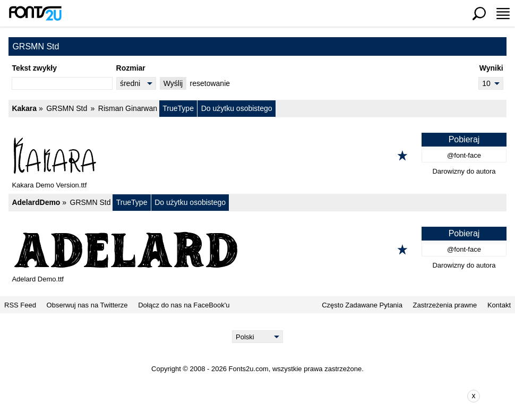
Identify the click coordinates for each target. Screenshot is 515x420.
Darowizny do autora (464, 171)
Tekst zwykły (34, 68)
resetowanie (210, 83)
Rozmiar (131, 68)
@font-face (464, 155)
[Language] (258, 337)
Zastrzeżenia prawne (445, 305)
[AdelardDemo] (257, 250)
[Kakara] (257, 156)
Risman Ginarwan (128, 108)
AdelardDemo (36, 202)
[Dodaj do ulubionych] (402, 156)
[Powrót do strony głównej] (35, 13)
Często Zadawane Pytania (362, 305)
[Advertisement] (265, 396)
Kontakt (499, 305)
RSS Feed (20, 305)
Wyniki (491, 68)
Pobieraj (464, 139)
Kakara (24, 108)
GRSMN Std (67, 108)
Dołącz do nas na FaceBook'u (184, 305)
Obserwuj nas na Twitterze (87, 305)
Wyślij (173, 83)
